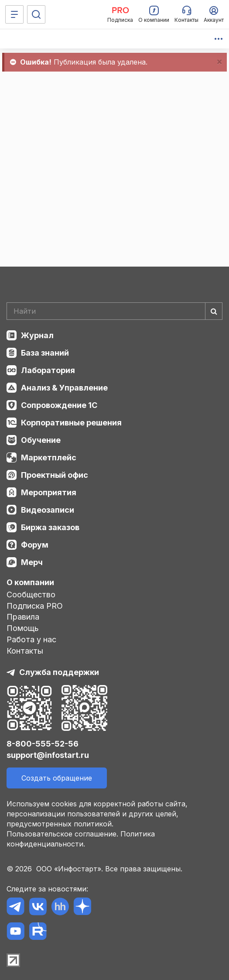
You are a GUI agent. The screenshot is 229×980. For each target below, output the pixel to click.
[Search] (114, 311)
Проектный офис (55, 475)
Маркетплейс (49, 457)
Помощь (23, 628)
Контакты (25, 651)
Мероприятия (49, 492)
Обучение (41, 440)
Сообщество (31, 595)
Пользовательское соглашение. (62, 834)
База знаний (45, 353)
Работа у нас (31, 639)
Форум (35, 545)
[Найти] (214, 311)
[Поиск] (36, 14)
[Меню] (14, 14)
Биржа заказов (50, 527)
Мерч (32, 562)
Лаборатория (48, 370)
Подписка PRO (35, 606)
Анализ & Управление (64, 388)
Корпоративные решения (71, 423)
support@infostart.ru (48, 755)
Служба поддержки (59, 672)
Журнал (37, 335)
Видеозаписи (48, 510)
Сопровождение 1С (59, 405)
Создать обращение (57, 778)
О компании (30, 582)
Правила (23, 617)
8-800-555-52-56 (43, 744)
